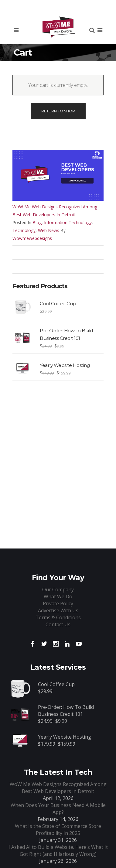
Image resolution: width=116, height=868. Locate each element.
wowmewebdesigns (32, 238)
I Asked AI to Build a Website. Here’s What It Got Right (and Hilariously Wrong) (58, 851)
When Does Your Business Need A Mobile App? (58, 809)
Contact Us (58, 624)
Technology (24, 230)
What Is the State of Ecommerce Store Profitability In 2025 (58, 830)
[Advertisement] (58, 447)
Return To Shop (58, 111)
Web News (49, 230)
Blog (37, 222)
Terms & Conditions (58, 617)
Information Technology (68, 222)
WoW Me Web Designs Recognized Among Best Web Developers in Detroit (55, 211)
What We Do (58, 596)
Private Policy (58, 603)
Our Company (58, 589)
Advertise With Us (58, 610)
